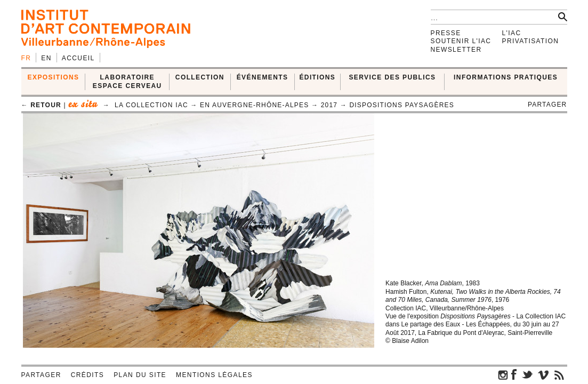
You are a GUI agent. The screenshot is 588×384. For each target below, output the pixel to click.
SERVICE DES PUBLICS (392, 77)
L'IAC (512, 33)
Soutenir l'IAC (461, 41)
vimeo (543, 374)
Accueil (78, 58)
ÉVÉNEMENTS (263, 77)
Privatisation (531, 41)
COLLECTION (200, 77)
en (46, 58)
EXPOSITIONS (54, 77)
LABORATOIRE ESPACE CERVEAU (127, 81)
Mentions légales (214, 375)
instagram (503, 374)
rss (559, 374)
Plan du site (140, 375)
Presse (446, 33)
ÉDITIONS (317, 77)
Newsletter (456, 50)
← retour (41, 105)
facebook (514, 374)
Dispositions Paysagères (402, 105)
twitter (527, 374)
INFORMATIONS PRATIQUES (506, 77)
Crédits (87, 375)
